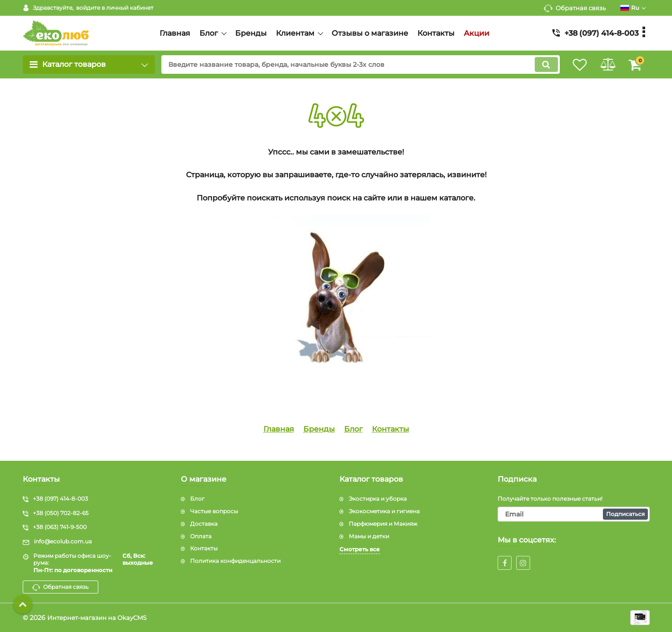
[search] (354, 64)
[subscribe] (574, 514)
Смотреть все (360, 549)
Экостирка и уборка (378, 499)
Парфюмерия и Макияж (383, 524)
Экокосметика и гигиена (384, 511)
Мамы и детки (369, 536)
